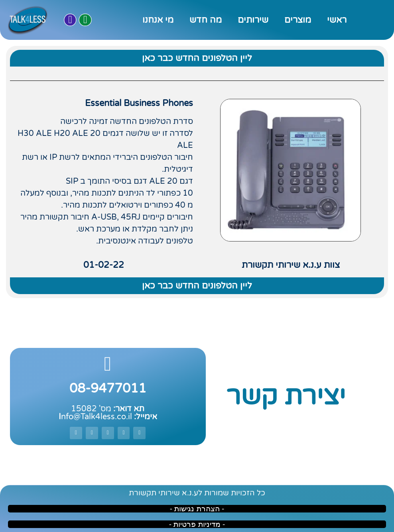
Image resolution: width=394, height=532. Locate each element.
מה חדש (206, 20)
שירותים (253, 20)
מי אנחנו (158, 20)
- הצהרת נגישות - (197, 509)
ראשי (337, 20)
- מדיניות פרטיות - (197, 524)
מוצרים (298, 20)
